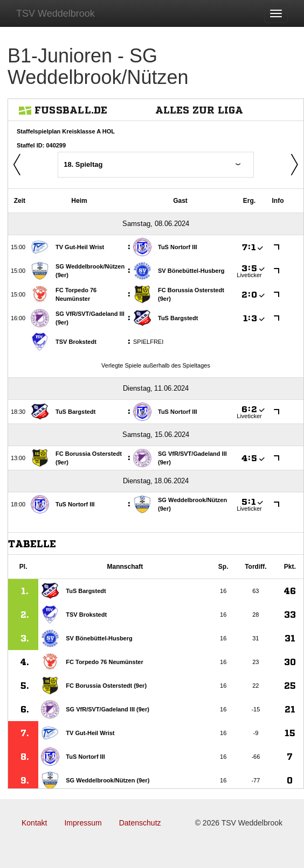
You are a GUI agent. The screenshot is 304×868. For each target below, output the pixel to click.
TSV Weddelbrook (56, 13)
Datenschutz (140, 823)
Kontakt (34, 823)
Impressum (83, 823)
